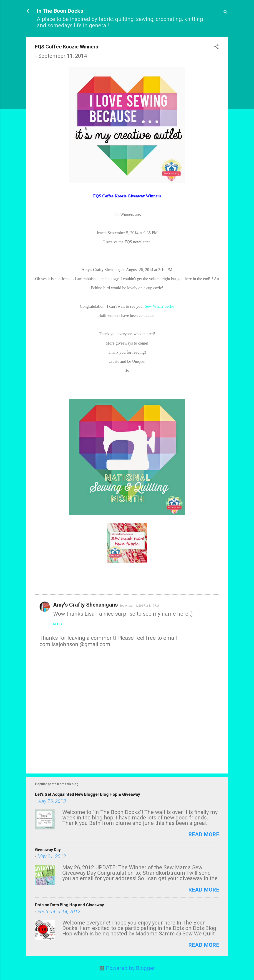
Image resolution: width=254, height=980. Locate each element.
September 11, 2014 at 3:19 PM (139, 606)
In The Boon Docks (60, 11)
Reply (58, 624)
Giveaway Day (48, 850)
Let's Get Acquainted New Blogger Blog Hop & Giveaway (88, 794)
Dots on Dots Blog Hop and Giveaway (69, 905)
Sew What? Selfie (160, 306)
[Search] (226, 12)
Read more (204, 834)
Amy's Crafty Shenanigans (86, 605)
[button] (216, 47)
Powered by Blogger (127, 968)
